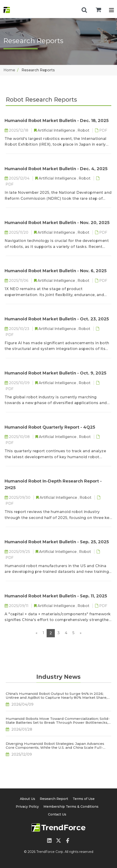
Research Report (54, 799)
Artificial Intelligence (57, 130)
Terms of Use (84, 799)
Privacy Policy (27, 807)
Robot (84, 130)
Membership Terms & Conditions (71, 807)
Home (9, 70)
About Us (28, 799)
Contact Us (57, 814)
